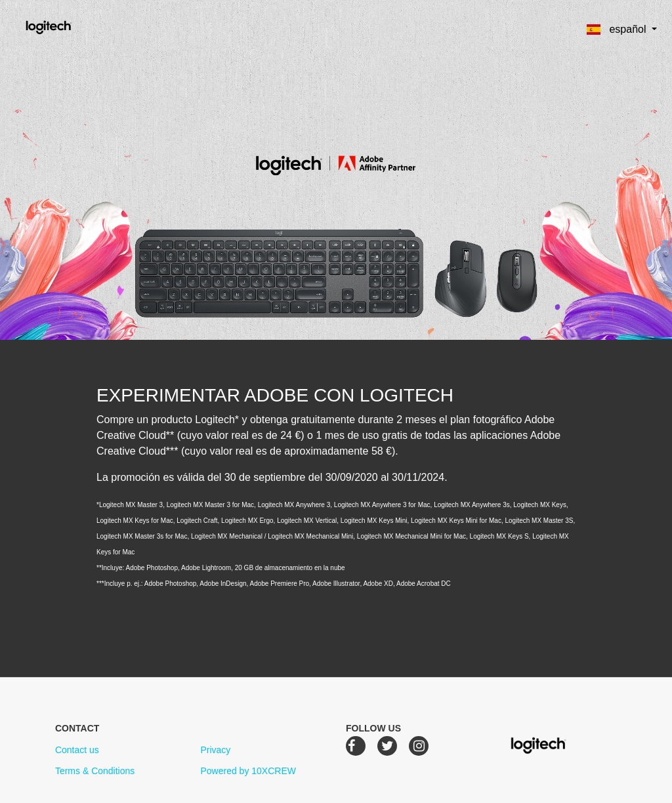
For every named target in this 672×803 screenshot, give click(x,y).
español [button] (618, 29)
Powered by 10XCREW (248, 771)
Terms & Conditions (95, 771)
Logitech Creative (67, 26)
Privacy (215, 750)
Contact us (77, 750)
